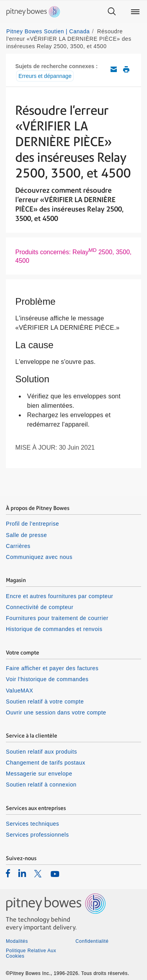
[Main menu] (135, 12)
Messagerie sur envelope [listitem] (39, 774)
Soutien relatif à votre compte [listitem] (45, 702)
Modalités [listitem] (17, 941)
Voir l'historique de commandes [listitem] (47, 679)
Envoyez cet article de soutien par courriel (114, 69)
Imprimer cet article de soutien (126, 69)
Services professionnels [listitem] (37, 835)
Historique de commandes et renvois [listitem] (54, 629)
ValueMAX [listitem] (20, 691)
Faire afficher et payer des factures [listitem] (52, 668)
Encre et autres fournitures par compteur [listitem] (60, 596)
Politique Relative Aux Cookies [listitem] (31, 953)
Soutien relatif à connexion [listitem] (41, 785)
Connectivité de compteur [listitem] (40, 607)
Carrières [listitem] (18, 546)
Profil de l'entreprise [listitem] (33, 524)
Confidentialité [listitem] (92, 941)
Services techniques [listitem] (33, 824)
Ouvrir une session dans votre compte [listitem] (56, 712)
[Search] (112, 12)
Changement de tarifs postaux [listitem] (45, 763)
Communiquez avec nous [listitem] (39, 557)
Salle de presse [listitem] (26, 535)
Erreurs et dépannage (45, 76)
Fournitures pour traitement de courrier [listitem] (57, 618)
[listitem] (8, 873)
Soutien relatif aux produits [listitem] (41, 752)
